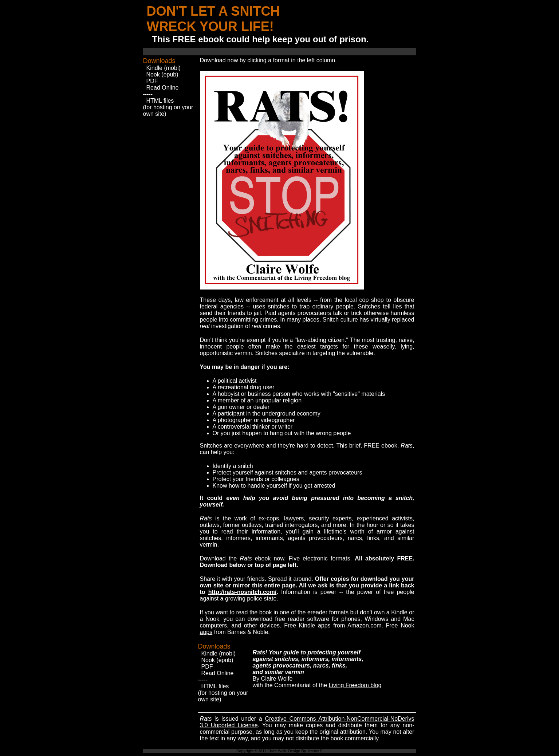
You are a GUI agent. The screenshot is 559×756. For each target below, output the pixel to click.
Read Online (163, 88)
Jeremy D (315, 751)
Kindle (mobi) (164, 68)
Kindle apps (315, 625)
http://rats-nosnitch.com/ (243, 592)
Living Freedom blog (355, 685)
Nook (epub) (162, 74)
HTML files (160, 101)
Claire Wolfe (277, 751)
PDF (152, 81)
